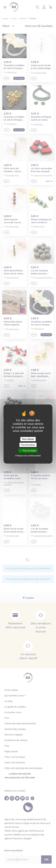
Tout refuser (28, 439)
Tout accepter (28, 451)
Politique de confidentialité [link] (28, 456)
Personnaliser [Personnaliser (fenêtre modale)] (28, 445)
